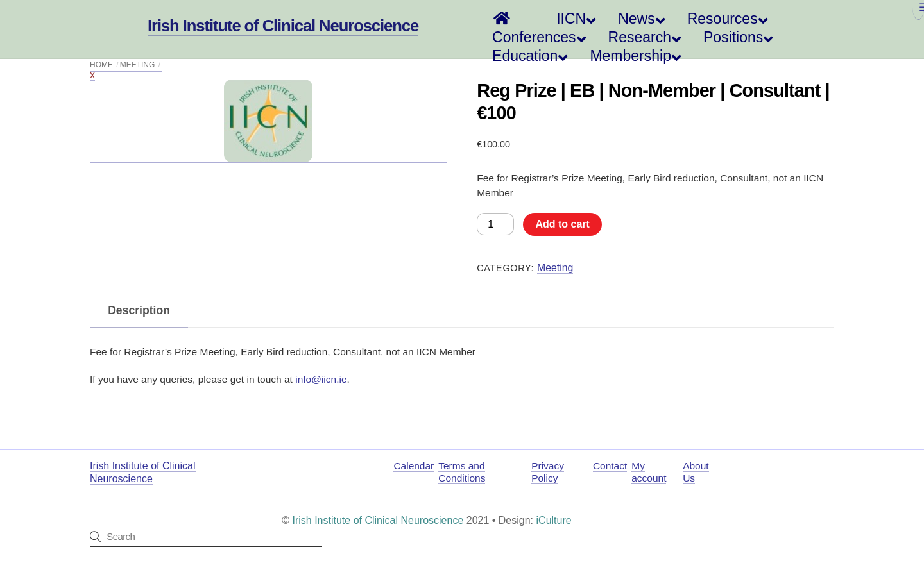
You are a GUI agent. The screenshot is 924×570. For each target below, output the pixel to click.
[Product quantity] (495, 224)
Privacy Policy (548, 472)
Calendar (414, 466)
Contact (610, 466)
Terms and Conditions (462, 472)
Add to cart (562, 224)
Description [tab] (139, 310)
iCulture (554, 520)
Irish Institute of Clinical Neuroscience (378, 520)
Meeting (555, 268)
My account (649, 472)
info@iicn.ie (321, 379)
